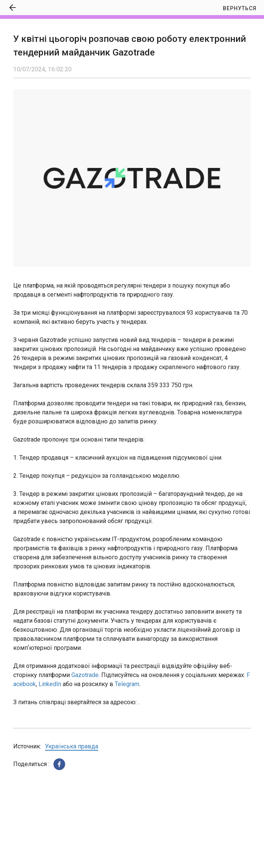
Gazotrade (85, 675)
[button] (59, 764)
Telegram (127, 684)
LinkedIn (50, 684)
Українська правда (72, 746)
